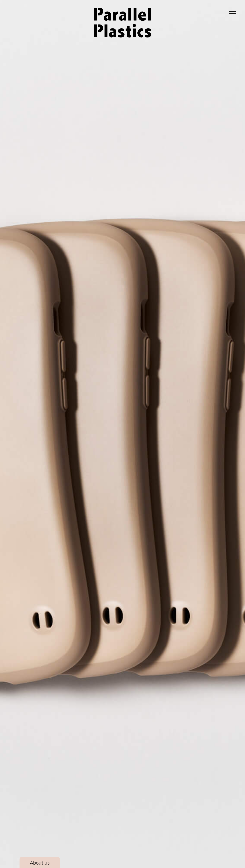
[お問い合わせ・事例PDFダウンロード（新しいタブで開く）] (122, 788)
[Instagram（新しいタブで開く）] (39, 852)
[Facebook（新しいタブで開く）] (58, 852)
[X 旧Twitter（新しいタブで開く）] (48, 852)
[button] (233, 12)
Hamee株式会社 (214, 848)
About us (40, 130)
